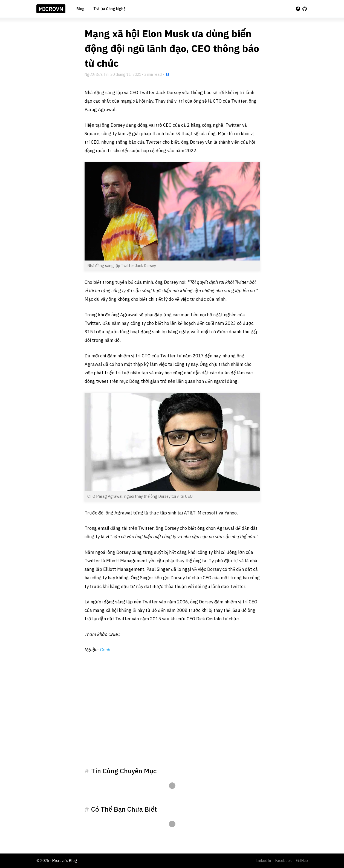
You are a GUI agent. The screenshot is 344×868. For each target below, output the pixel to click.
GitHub (302, 861)
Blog (80, 9)
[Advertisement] (172, 717)
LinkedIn (264, 861)
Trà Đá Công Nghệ (109, 9)
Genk (105, 650)
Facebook (284, 861)
